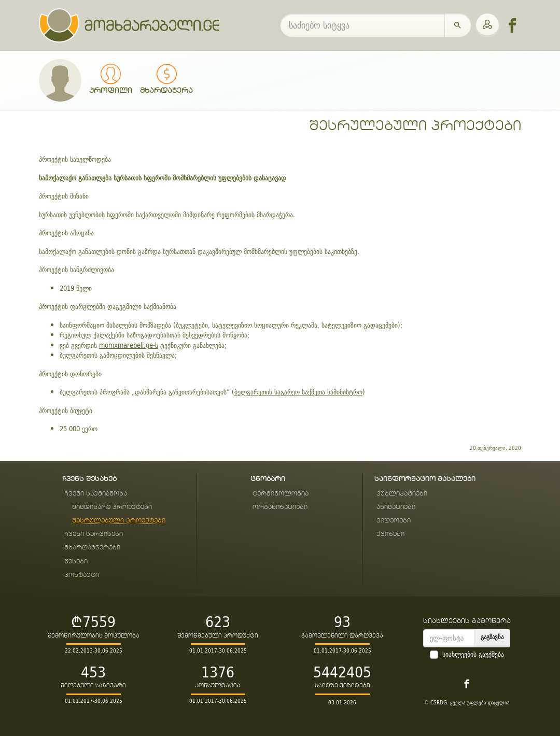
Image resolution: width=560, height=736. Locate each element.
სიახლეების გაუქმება (473, 655)
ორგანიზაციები (280, 507)
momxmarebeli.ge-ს (129, 345)
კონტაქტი (82, 575)
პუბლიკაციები (402, 494)
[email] (449, 638)
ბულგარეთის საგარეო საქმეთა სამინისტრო (298, 392)
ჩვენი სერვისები (94, 534)
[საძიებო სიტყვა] (362, 25)
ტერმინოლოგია (281, 494)
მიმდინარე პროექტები (112, 507)
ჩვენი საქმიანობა (96, 494)
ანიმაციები (396, 507)
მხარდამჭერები (92, 548)
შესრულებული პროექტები (415, 126)
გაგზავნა (492, 637)
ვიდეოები (394, 521)
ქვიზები (390, 534)
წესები (76, 562)
